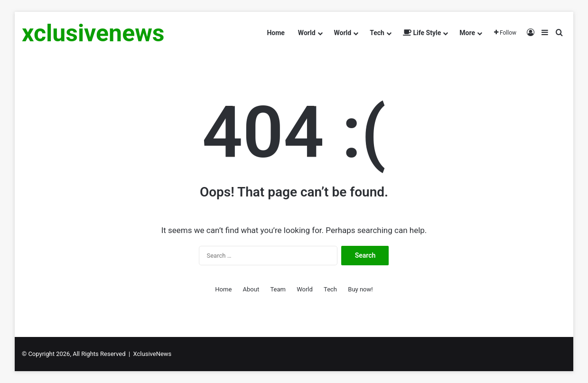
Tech (377, 33)
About (251, 289)
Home (275, 33)
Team (278, 289)
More (467, 33)
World (307, 33)
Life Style (422, 33)
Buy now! (360, 289)
